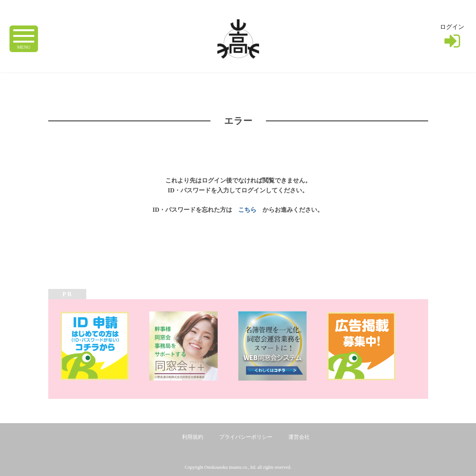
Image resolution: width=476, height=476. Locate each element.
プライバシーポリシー (246, 437)
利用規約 (193, 437)
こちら (247, 210)
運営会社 (299, 437)
